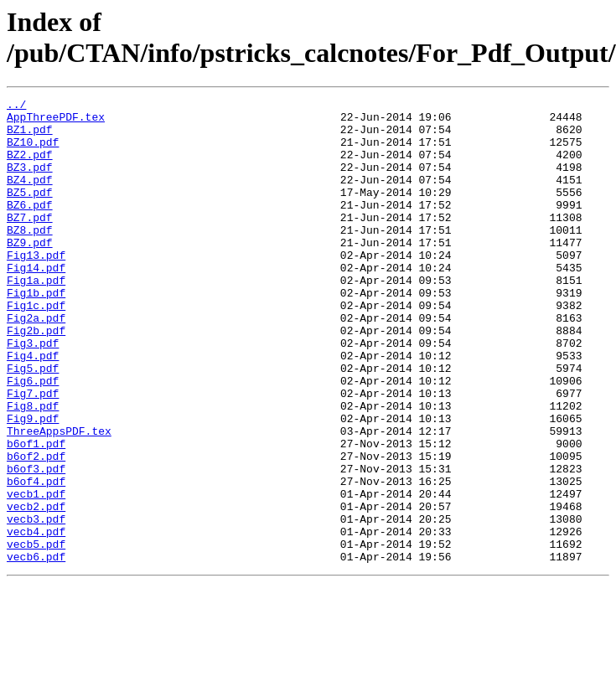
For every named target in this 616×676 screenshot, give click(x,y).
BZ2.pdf (30, 167)
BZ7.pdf (30, 242)
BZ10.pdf (33, 152)
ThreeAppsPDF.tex (59, 498)
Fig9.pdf (33, 483)
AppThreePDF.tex (56, 121)
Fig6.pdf (33, 438)
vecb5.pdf (36, 634)
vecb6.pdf (36, 649)
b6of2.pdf (36, 529)
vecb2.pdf (36, 589)
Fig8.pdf (33, 468)
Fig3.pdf (33, 393)
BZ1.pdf (30, 137)
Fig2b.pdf (36, 378)
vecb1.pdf (36, 574)
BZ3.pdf (30, 182)
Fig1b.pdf (36, 333)
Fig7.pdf (33, 453)
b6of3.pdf (36, 544)
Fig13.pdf (36, 287)
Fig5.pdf (33, 423)
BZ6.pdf (30, 227)
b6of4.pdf (36, 559)
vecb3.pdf (36, 604)
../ (16, 106)
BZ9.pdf (30, 272)
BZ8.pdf (30, 257)
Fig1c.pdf (36, 348)
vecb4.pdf (36, 619)
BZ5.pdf (30, 212)
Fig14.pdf (36, 302)
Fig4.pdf (33, 408)
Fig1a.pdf (36, 317)
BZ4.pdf (30, 197)
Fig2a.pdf (36, 363)
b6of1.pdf (36, 513)
